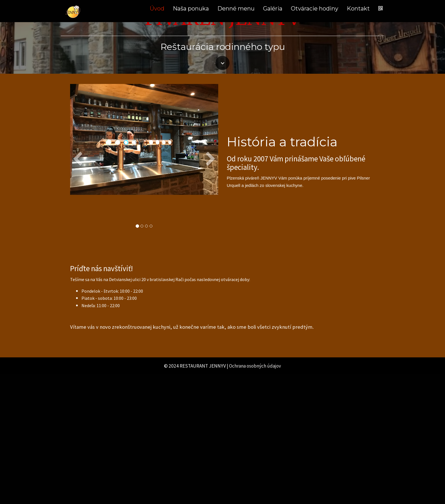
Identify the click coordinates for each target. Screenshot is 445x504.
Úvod (157, 9)
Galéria (273, 9)
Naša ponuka (191, 9)
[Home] (73, 11)
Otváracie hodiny (315, 9)
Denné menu (236, 9)
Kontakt (358, 9)
